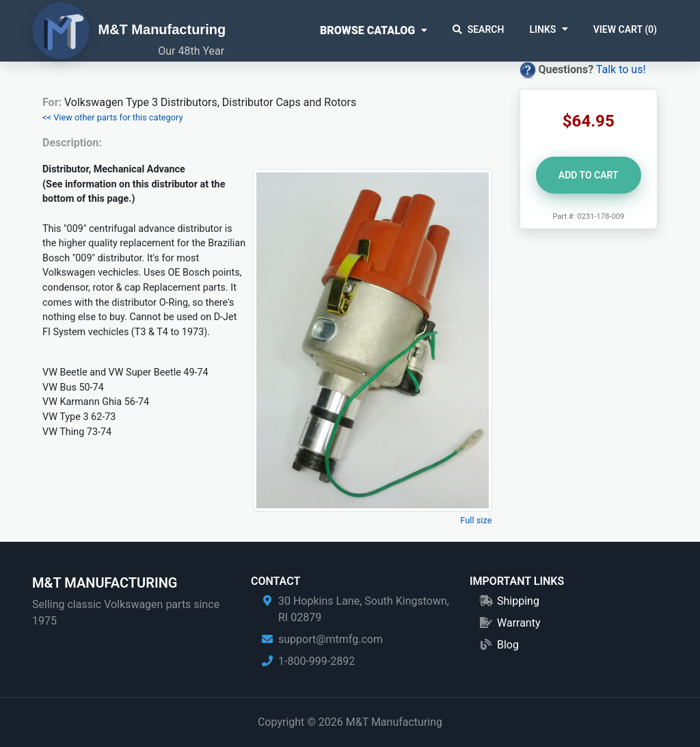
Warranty (519, 623)
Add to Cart (589, 175)
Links (542, 29)
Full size (476, 520)
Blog (508, 645)
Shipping (518, 601)
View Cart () (625, 29)
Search (479, 29)
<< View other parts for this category (113, 117)
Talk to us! (621, 69)
